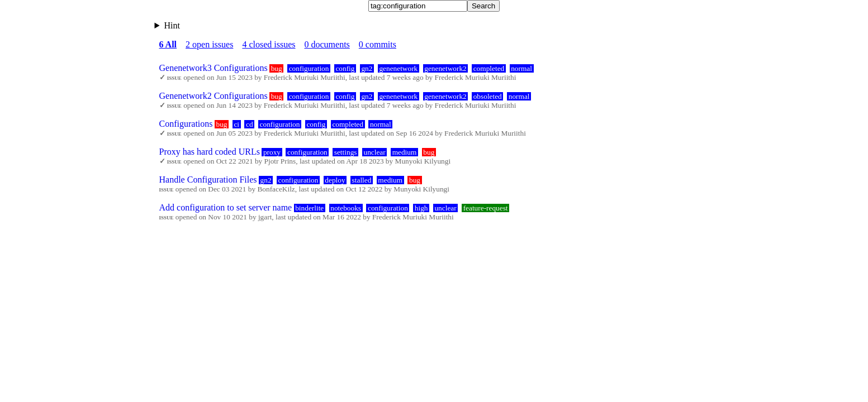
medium (405, 152)
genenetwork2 (445, 68)
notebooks (346, 208)
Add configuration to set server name (226, 207)
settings (346, 152)
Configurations (186, 124)
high (421, 208)
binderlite (309, 208)
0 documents (327, 44)
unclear (374, 152)
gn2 (367, 68)
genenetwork (398, 68)
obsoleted (488, 96)
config (345, 68)
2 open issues (209, 44)
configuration (309, 68)
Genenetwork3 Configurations (214, 68)
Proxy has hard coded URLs (210, 152)
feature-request (486, 208)
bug (277, 68)
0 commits (378, 44)
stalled (362, 180)
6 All (168, 44)
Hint (172, 25)
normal (521, 68)
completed (489, 68)
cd (250, 124)
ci (236, 124)
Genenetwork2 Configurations (214, 96)
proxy (272, 152)
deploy (335, 180)
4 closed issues (269, 44)
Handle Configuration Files (208, 180)
